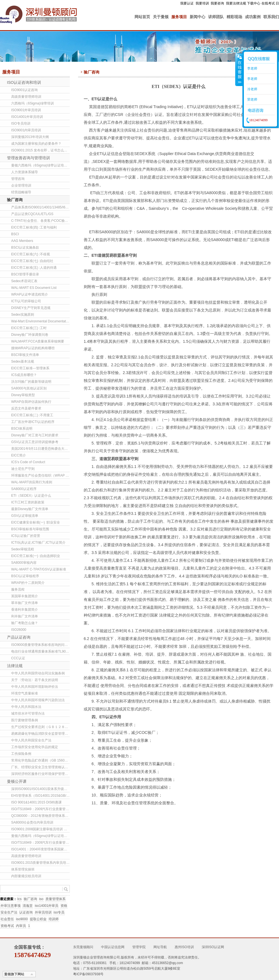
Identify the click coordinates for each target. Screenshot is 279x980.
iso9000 (22, 919)
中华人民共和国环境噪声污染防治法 (38, 700)
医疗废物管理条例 (25, 720)
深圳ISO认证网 (213, 947)
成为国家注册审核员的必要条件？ (36, 144)
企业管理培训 (21, 185)
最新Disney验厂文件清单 (30, 509)
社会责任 (7, 919)
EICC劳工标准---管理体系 (30, 368)
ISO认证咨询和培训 (24, 82)
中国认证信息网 (113, 947)
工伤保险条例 (21, 754)
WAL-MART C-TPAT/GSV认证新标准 (39, 569)
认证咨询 (26, 912)
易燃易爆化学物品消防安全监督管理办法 (40, 734)
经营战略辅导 (21, 192)
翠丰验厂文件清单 (25, 603)
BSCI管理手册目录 (25, 274)
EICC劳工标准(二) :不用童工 (32, 415)
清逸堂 (28, 906)
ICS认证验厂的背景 (26, 536)
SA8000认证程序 (24, 489)
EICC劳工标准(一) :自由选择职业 (36, 556)
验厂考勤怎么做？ (25, 623)
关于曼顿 (161, 17)
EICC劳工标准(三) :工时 (29, 328)
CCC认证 (18, 658)
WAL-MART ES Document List (34, 288)
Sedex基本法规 (23, 361)
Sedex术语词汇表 (24, 281)
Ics (19, 899)
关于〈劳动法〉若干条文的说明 (35, 680)
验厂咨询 (15, 200)
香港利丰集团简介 (25, 610)
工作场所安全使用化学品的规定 (35, 747)
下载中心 (254, 3)
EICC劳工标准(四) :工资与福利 (34, 227)
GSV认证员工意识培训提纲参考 (35, 442)
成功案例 (253, 17)
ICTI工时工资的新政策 (28, 502)
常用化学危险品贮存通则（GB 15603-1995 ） (40, 760)
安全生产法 (9, 912)
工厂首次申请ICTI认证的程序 (33, 422)
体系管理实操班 (23, 869)
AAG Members (22, 241)
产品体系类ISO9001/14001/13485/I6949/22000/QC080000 (40, 207)
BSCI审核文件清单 (25, 355)
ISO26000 (19, 630)
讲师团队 (216, 17)
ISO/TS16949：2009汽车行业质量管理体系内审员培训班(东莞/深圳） (40, 843)
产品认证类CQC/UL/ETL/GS (32, 214)
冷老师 (252, 89)
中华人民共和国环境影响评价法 (35, 687)
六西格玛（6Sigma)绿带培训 (33, 103)
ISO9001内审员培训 (26, 130)
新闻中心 (198, 17)
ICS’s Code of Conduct (28, 462)
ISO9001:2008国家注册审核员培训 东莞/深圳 (40, 829)
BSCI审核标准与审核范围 (30, 529)
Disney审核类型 (23, 395)
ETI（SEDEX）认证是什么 (31, 496)
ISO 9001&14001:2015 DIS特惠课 (36, 802)
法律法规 (15, 666)
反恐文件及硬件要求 (26, 408)
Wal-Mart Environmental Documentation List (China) (40, 321)
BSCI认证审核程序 (25, 576)
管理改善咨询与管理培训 (28, 158)
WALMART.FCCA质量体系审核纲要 (38, 341)
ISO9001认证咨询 (24, 90)
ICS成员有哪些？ (24, 375)
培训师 (54, 919)
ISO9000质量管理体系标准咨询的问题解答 (40, 645)
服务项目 (179, 17)
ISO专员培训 (21, 123)
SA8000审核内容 (24, 563)
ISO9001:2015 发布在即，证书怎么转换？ (40, 150)
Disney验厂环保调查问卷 (30, 335)
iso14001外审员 (47, 906)
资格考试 (7, 926)
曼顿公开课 (17, 781)
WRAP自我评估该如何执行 (31, 402)
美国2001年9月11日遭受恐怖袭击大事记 (40, 449)
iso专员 (59, 912)
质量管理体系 (56, 899)
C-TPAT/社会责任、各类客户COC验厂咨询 (40, 221)
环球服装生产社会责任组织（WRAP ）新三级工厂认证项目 (40, 475)
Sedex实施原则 (23, 315)
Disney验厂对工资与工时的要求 (35, 435)
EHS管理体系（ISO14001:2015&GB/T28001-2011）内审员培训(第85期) (40, 796)
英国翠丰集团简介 (25, 596)
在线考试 (268, 3)
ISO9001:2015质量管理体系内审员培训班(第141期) (40, 863)
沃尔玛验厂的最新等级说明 (31, 382)
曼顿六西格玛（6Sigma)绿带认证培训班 (40, 165)
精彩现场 (234, 17)
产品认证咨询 (19, 637)
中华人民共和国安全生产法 (31, 740)
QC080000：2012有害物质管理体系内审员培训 (40, 816)
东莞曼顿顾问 (83, 947)
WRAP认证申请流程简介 (30, 294)
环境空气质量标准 (25, 693)
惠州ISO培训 (184, 947)
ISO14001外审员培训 (27, 117)
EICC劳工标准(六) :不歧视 (31, 254)
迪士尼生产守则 (23, 469)
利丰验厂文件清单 (25, 616)
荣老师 (252, 99)
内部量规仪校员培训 (26, 876)
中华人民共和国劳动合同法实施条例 (38, 673)
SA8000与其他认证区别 (29, 388)
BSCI (15, 234)
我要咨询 (217, 3)
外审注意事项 (11, 906)
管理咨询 (18, 179)
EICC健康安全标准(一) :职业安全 (36, 522)
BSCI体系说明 (22, 429)
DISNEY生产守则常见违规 (31, 308)
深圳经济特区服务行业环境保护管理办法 (40, 774)
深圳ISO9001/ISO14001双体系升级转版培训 (40, 789)
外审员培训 (43, 912)
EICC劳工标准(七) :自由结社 (32, 261)
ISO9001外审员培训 (26, 110)
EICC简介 (19, 455)
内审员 (21, 926)
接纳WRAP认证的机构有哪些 (33, 348)
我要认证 (187, 3)
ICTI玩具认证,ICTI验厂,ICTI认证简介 (38, 543)
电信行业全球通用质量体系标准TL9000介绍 (40, 651)
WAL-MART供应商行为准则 (32, 482)
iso (41, 899)
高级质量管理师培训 (26, 97)
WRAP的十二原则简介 (28, 583)
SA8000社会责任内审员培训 (32, 822)
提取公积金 (38, 919)
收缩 (239, 70)
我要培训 (202, 3)
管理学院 (139, 947)
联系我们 (271, 17)
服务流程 (18, 589)
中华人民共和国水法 (26, 707)
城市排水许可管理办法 (28, 713)
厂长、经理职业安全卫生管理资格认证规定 (40, 767)
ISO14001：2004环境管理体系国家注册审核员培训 (40, 849)
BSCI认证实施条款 (25, 248)
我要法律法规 (236, 3)
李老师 (252, 68)
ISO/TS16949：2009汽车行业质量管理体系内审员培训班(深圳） (40, 809)
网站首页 (142, 17)
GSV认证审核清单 (25, 516)
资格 (64, 906)
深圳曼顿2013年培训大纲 (30, 137)
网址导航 (160, 947)
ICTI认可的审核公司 (26, 301)
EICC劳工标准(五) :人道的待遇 (34, 268)
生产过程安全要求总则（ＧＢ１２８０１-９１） (40, 727)
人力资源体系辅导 (25, 172)
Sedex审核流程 (23, 549)
